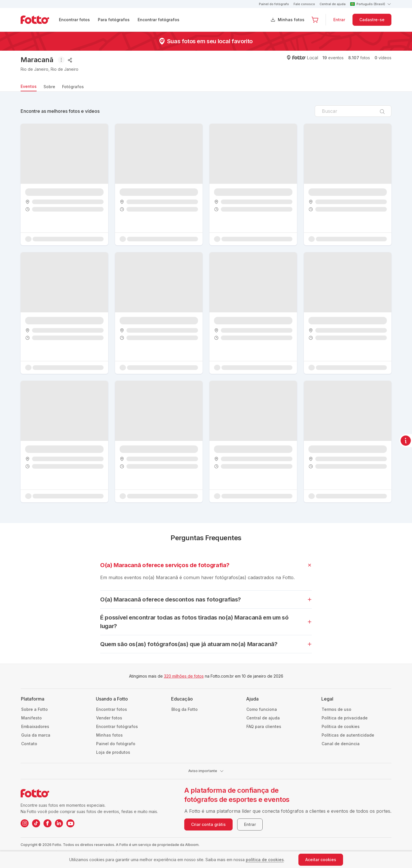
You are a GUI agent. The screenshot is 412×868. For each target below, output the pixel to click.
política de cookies (265, 860)
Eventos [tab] (29, 86)
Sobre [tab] (49, 87)
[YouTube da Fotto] (70, 823)
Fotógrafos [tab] (73, 87)
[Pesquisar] (382, 111)
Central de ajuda (333, 4)
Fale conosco (304, 4)
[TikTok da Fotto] (36, 823)
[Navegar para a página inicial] (39, 20)
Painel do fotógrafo (274, 4)
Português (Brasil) (371, 4)
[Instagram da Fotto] (25, 823)
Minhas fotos (291, 20)
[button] (315, 20)
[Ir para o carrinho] (315, 20)
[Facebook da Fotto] (47, 823)
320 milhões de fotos (184, 676)
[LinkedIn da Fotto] (59, 823)
